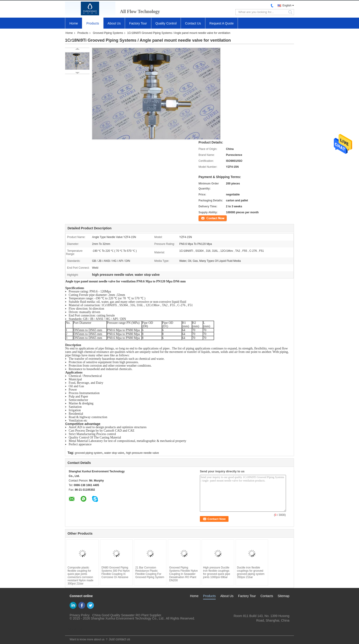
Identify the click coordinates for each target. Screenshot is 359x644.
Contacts (267, 596)
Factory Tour (138, 23)
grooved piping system (89, 453)
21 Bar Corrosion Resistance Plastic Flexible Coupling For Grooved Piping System (150, 572)
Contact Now (206, 218)
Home (74, 23)
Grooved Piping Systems (108, 33)
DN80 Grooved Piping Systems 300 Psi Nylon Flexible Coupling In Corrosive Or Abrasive (116, 572)
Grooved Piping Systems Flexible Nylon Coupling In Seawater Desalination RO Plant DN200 (184, 574)
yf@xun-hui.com (278, 625)
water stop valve (114, 453)
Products (93, 23)
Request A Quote (222, 23)
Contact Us (193, 23)
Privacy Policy (80, 615)
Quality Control (166, 23)
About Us (114, 23)
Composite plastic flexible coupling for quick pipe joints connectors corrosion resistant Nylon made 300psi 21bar (80, 576)
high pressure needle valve (142, 453)
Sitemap (284, 596)
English (287, 5)
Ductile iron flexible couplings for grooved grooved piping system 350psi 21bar (251, 572)
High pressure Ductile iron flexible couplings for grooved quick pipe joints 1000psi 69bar (217, 572)
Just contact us (119, 639)
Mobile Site (75, 629)
